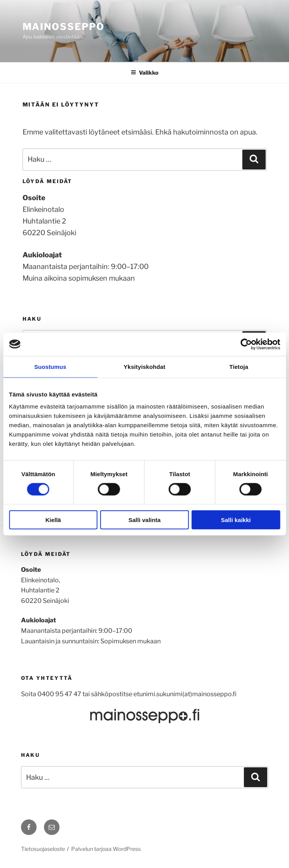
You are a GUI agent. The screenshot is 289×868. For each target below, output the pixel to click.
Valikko (144, 72)
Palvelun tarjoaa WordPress (106, 849)
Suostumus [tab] (50, 366)
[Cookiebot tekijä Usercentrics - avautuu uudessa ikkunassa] (246, 344)
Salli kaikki (236, 520)
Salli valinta (144, 520)
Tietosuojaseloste (43, 849)
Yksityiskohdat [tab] (144, 366)
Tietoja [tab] (239, 366)
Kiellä (53, 520)
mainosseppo (64, 27)
